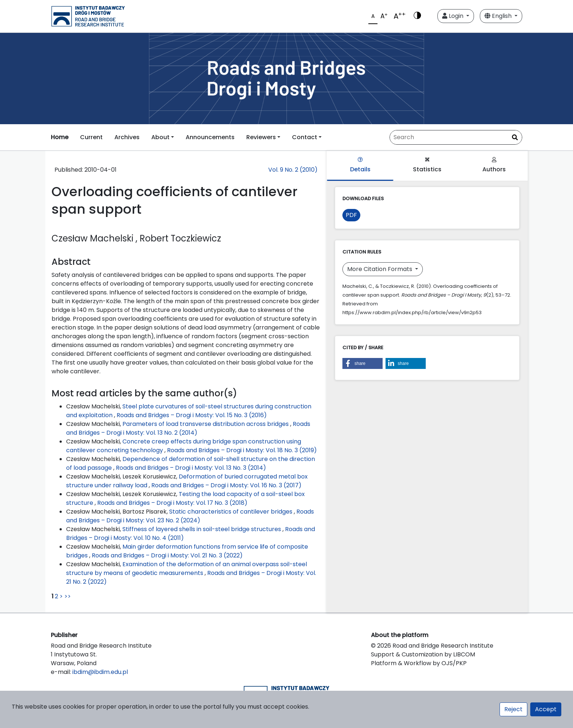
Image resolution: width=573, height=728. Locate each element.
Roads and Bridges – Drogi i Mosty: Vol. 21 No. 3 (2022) (167, 555)
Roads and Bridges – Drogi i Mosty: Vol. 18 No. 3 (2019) (242, 450)
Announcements (210, 137)
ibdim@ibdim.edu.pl (100, 672)
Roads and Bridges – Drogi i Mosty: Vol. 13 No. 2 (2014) (188, 428)
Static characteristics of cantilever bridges (232, 512)
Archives (127, 137)
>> (68, 596)
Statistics (427, 165)
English (499, 16)
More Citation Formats (380, 269)
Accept (546, 709)
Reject (513, 709)
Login (454, 16)
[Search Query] (456, 137)
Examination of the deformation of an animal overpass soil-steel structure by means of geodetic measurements (187, 569)
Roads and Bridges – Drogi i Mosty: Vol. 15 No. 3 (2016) (192, 415)
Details (360, 165)
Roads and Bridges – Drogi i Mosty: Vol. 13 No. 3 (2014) (191, 468)
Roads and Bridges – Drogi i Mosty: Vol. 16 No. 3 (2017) (226, 485)
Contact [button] (305, 137)
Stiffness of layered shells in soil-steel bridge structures (202, 529)
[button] (363, 363)
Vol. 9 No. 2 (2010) (293, 170)
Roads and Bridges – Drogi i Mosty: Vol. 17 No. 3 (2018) (172, 503)
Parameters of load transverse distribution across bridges (206, 424)
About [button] (160, 137)
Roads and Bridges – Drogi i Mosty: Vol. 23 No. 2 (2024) (190, 516)
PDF (351, 215)
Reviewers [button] (261, 137)
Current (91, 137)
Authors (494, 165)
